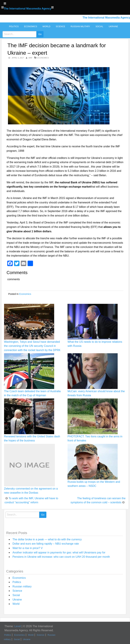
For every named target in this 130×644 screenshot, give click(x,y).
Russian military (80, 27)
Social (99, 27)
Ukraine (113, 27)
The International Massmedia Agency (28, 9)
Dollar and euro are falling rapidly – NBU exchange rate (46, 544)
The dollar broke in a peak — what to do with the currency (47, 539)
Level (18, 626)
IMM (30, 58)
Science (60, 27)
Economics (31, 27)
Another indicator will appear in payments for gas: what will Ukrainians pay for (59, 552)
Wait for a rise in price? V (28, 548)
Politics (14, 27)
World (46, 27)
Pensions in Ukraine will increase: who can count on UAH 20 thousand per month (61, 557)
